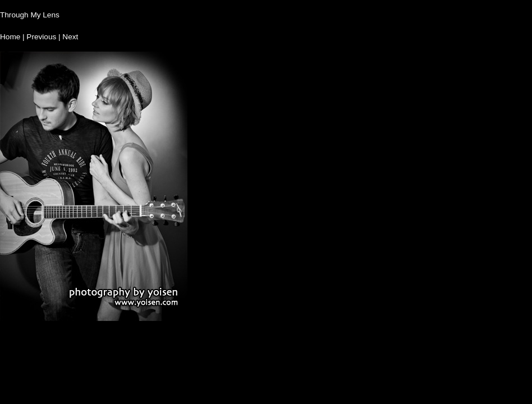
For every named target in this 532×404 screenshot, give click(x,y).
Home (10, 37)
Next (70, 37)
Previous (41, 37)
